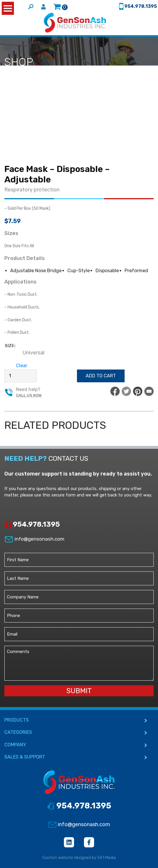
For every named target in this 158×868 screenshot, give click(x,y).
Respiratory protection (32, 190)
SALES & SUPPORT (25, 757)
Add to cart (101, 376)
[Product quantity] (20, 376)
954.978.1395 (32, 524)
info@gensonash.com (34, 539)
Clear (22, 366)
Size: (10, 346)
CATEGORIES (18, 732)
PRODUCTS (17, 720)
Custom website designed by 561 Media (79, 858)
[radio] (34, 353)
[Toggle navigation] (150, 23)
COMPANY (15, 745)
